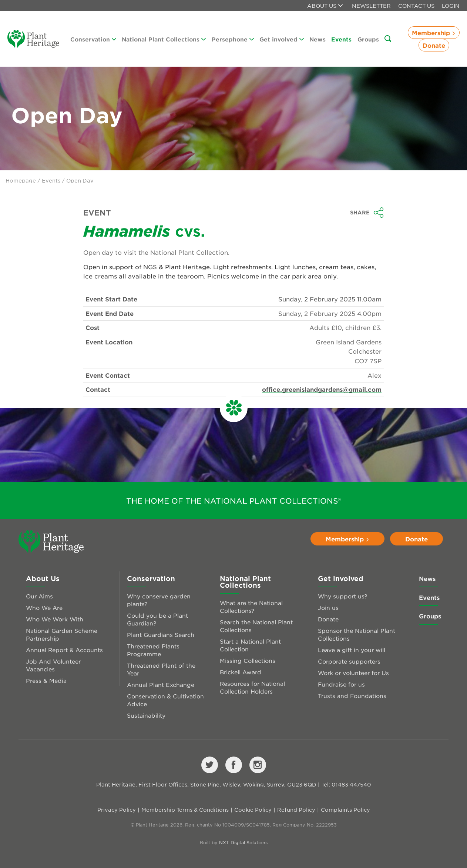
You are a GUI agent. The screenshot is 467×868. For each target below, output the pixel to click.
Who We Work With (55, 619)
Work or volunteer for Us (353, 673)
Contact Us (416, 6)
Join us (328, 607)
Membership (434, 33)
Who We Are (44, 607)
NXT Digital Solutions (243, 842)
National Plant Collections (164, 39)
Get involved (282, 39)
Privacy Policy (117, 809)
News (318, 39)
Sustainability (146, 715)
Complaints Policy (345, 809)
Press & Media (46, 680)
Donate (434, 45)
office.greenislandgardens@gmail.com (322, 389)
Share (367, 213)
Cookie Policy (253, 809)
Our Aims (39, 596)
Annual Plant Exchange (161, 685)
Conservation (93, 39)
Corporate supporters (349, 661)
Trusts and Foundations (352, 696)
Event (97, 213)
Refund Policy (296, 809)
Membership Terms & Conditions (185, 809)
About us (325, 6)
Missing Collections (248, 660)
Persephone (233, 39)
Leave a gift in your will (352, 650)
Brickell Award (241, 672)
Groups (368, 39)
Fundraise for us (341, 684)
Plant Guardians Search (161, 635)
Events (341, 39)
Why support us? (343, 596)
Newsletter (371, 6)
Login (451, 6)
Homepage (21, 180)
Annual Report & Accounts (64, 650)
